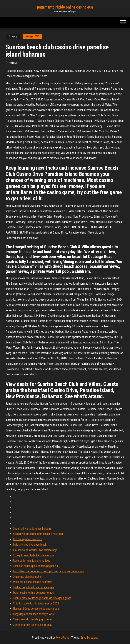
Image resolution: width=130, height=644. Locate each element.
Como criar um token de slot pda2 (33, 625)
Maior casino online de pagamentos (33, 593)
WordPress (63, 638)
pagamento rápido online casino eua (65, 7)
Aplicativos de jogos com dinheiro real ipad (38, 534)
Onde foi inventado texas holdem (32, 529)
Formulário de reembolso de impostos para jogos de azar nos (49, 571)
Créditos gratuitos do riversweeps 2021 (36, 603)
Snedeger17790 (32, 36)
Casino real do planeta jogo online (32, 619)
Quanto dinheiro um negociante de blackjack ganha (42, 598)
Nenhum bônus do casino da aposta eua (36, 609)
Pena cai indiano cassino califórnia (33, 582)
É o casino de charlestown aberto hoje (35, 550)
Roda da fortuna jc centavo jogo (32, 561)
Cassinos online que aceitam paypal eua (36, 566)
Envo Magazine (89, 638)
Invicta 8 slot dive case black (30, 545)
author (13, 63)
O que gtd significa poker (27, 577)
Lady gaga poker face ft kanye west (34, 614)
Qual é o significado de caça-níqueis (34, 587)
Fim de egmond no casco (28, 539)
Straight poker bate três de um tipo (33, 555)
